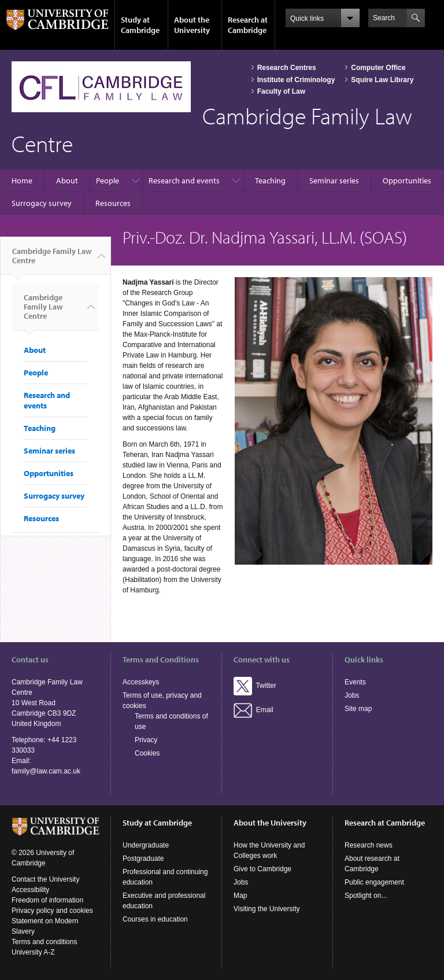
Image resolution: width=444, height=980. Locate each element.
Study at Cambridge (140, 25)
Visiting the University (267, 909)
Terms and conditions (44, 942)
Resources (113, 203)
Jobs (352, 695)
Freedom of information (47, 900)
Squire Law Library (382, 80)
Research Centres (287, 68)
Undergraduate (146, 845)
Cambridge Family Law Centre (52, 260)
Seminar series (334, 180)
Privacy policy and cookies (52, 911)
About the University (192, 25)
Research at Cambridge (248, 25)
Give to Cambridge (262, 869)
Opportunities (407, 180)
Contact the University (45, 879)
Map (240, 896)
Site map (358, 709)
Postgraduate (143, 859)
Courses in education (155, 919)
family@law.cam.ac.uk (46, 771)
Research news (369, 845)
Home (22, 180)
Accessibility (30, 890)
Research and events (184, 180)
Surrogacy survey (42, 203)
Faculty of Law (281, 91)
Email (254, 710)
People (108, 180)
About (67, 180)
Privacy (146, 740)
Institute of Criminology (296, 80)
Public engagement (374, 882)
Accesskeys (141, 682)
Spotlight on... (366, 896)
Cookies (147, 753)
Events (355, 682)
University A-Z (33, 952)
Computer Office (378, 68)
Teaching (270, 180)
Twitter (255, 686)
